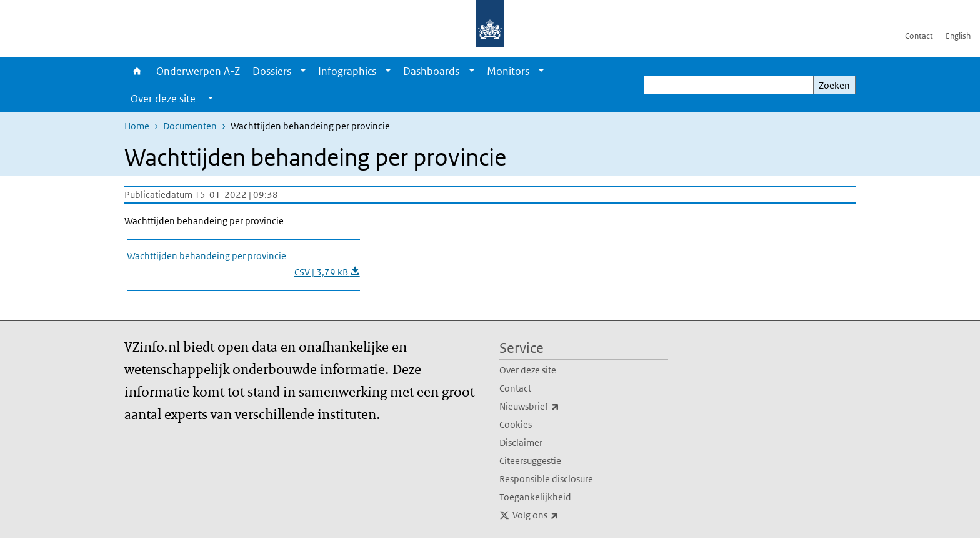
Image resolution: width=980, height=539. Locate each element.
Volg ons (563, 515)
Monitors (508, 71)
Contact (919, 36)
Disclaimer (521, 443)
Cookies (516, 424)
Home (137, 71)
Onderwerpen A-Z (198, 71)
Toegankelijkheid (535, 497)
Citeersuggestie (530, 461)
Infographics (347, 71)
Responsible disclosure (546, 479)
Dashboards (431, 71)
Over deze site (528, 370)
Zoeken (834, 85)
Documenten (190, 126)
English (958, 36)
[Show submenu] (303, 71)
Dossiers (272, 71)
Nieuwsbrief (557, 407)
